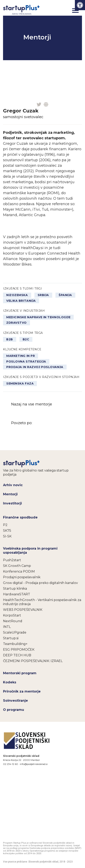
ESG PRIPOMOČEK (19, 650)
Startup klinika (15, 589)
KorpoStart (12, 615)
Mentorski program (20, 673)
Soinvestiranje (15, 701)
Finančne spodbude (20, 517)
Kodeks (10, 682)
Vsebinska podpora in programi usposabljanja (30, 551)
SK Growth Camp (17, 566)
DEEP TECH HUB (17, 655)
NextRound (13, 621)
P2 (5, 525)
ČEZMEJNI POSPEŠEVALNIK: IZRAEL (33, 661)
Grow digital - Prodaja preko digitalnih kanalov (40, 583)
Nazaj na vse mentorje (32, 404)
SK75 (7, 531)
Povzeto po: (41, 431)
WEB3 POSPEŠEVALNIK (23, 610)
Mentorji (10, 494)
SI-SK (7, 536)
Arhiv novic (13, 485)
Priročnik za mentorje (22, 691)
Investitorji (12, 503)
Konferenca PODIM (19, 571)
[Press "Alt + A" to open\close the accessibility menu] (80, 5)
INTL (7, 627)
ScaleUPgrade (15, 632)
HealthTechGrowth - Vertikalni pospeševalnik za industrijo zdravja (42, 602)
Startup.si (11, 638)
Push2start (12, 560)
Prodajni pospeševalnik (22, 577)
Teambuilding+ (15, 644)
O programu (14, 710)
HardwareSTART (17, 594)
